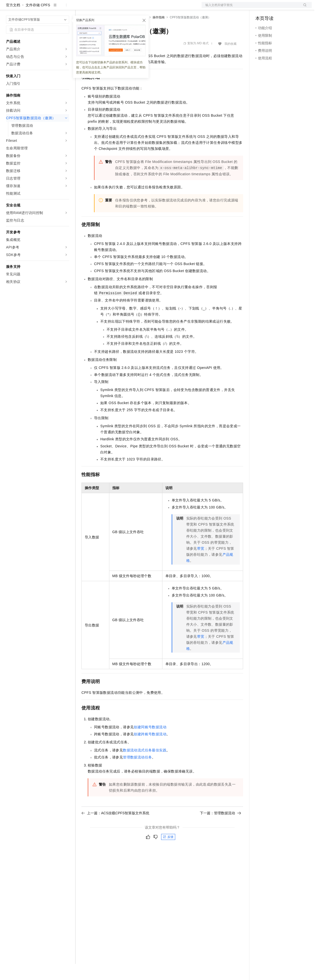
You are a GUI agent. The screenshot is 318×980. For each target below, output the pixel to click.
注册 (285, 8)
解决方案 (81, 8)
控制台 (273, 8)
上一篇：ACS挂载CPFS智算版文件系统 (115, 829)
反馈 (168, 853)
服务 (148, 8)
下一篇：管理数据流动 (220, 829)
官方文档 (13, 21)
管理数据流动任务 (137, 773)
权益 (97, 8)
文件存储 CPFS (38, 21)
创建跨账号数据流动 (150, 750)
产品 (65, 8)
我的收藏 (231, 60)
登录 (303, 8)
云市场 (122, 8)
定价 (109, 8)
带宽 (201, 565)
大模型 (52, 8)
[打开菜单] (8, 8)
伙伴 (136, 8)
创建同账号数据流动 (150, 743)
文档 (250, 8)
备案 (261, 8)
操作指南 (159, 33)
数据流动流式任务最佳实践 (145, 766)
